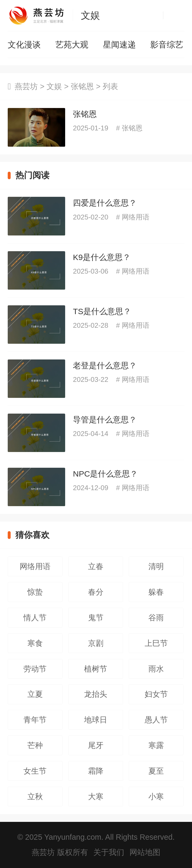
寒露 (156, 745)
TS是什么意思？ (102, 311)
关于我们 (109, 852)
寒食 (35, 643)
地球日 (96, 720)
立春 (96, 566)
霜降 (96, 771)
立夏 (35, 694)
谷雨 (156, 618)
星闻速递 (119, 45)
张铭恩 (82, 86)
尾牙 (96, 745)
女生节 (35, 771)
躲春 (156, 592)
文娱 (90, 15)
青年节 (35, 720)
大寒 (96, 797)
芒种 (35, 745)
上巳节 (156, 643)
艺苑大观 (72, 45)
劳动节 (35, 669)
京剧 (96, 643)
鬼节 (96, 618)
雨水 (156, 669)
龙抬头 (96, 694)
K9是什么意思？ (102, 257)
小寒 (156, 797)
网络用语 (136, 217)
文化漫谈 (24, 45)
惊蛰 (35, 592)
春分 (96, 592)
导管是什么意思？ (105, 420)
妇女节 (156, 694)
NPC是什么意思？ (105, 474)
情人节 (35, 618)
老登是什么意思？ (105, 365)
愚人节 (156, 720)
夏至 (156, 771)
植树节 (96, 669)
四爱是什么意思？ (105, 203)
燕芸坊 (26, 86)
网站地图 (145, 852)
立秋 (35, 797)
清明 (156, 566)
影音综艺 (167, 45)
